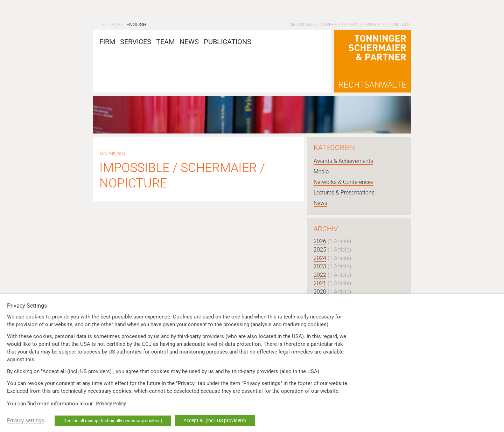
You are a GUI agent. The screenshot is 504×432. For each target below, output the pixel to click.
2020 (320, 292)
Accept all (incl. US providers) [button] (215, 420)
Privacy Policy (111, 404)
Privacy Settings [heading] (27, 306)
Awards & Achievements (343, 161)
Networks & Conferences (344, 182)
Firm (107, 42)
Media (321, 172)
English (136, 25)
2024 (320, 258)
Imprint (352, 25)
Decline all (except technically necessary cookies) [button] (113, 421)
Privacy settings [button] (26, 420)
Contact (400, 25)
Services (136, 42)
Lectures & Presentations (344, 193)
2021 (320, 283)
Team (165, 42)
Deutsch (110, 25)
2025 (320, 250)
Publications (227, 42)
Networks (302, 25)
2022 (320, 275)
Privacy (376, 25)
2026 (320, 241)
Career (329, 25)
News (189, 42)
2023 (320, 266)
